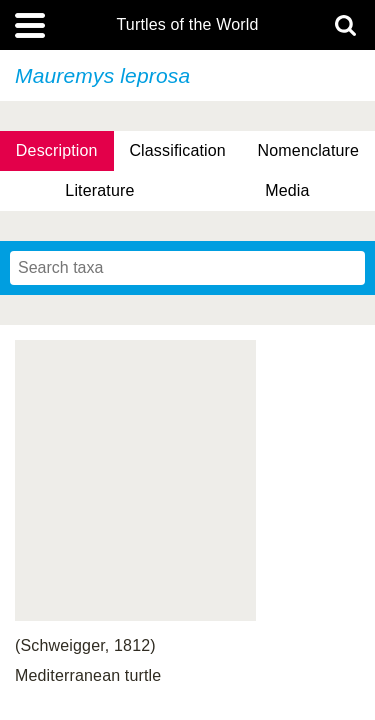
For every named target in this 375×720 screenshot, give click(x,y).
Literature (99, 190)
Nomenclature (309, 150)
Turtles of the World (188, 25)
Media (287, 190)
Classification (177, 150)
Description (57, 150)
